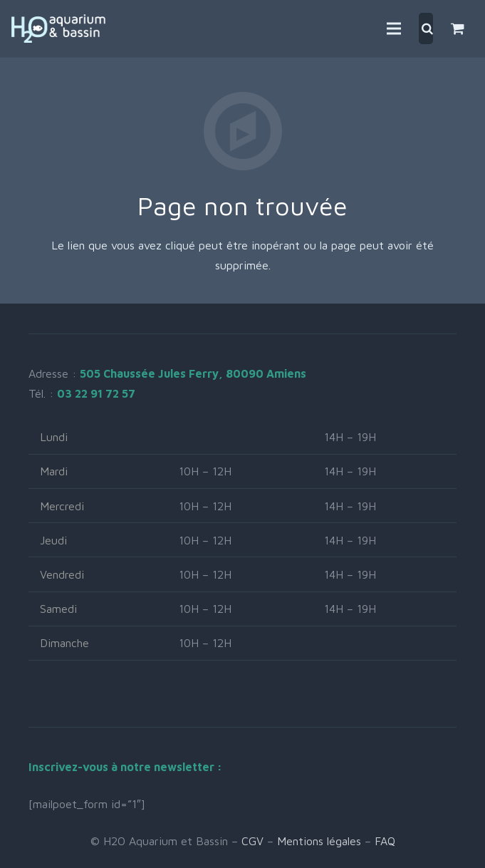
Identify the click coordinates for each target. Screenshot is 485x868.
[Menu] (394, 29)
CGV (252, 841)
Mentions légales (319, 841)
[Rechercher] (427, 29)
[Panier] (458, 29)
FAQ (385, 841)
